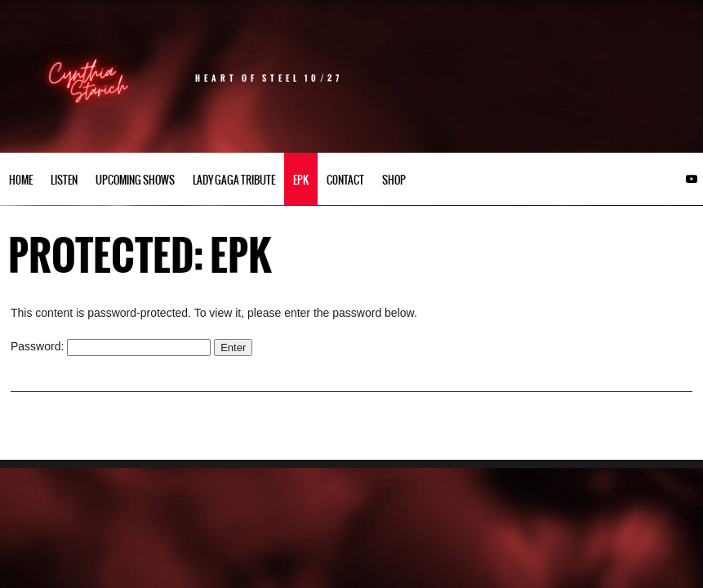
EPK (301, 180)
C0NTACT (345, 180)
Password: (111, 346)
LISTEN (64, 180)
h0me (21, 180)
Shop (394, 180)
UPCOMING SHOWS (135, 180)
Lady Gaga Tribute (234, 180)
